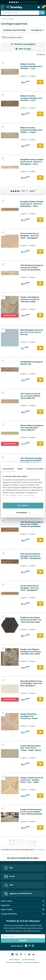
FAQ (8, 868)
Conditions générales (28, 960)
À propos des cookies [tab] (35, 469)
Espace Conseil (7, 909)
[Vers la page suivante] (34, 842)
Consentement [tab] (8, 469)
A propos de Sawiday (9, 914)
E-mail (9, 876)
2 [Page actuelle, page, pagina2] (17, 842)
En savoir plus (40, 850)
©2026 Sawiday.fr (15, 960)
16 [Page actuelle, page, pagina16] (29, 842)
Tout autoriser (23, 505)
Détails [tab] (20, 469)
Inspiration (5, 905)
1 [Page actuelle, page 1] (12, 842)
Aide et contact (7, 901)
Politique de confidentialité (14, 962)
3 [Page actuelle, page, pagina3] (22, 842)
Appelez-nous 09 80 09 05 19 (18, 894)
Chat (9, 885)
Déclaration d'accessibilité (32, 962)
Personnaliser (23, 513)
